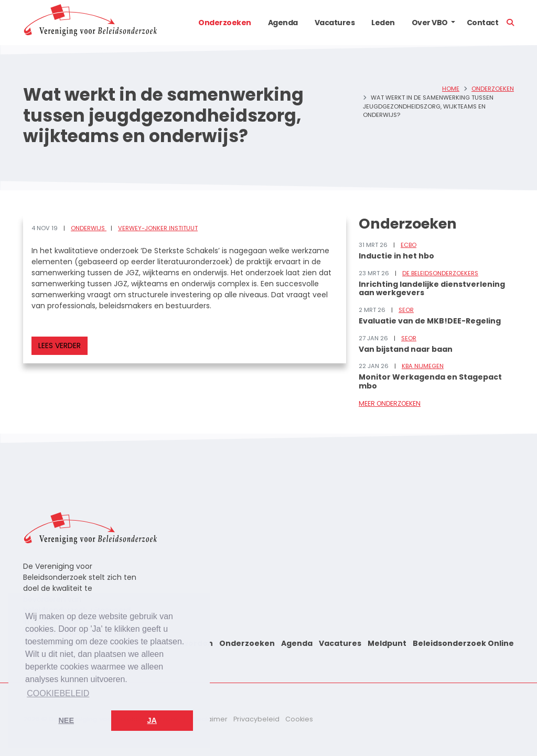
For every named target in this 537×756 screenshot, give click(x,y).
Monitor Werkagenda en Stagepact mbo (430, 381)
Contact (483, 23)
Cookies (299, 719)
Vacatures (335, 23)
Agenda (283, 23)
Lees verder (60, 345)
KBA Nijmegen (423, 366)
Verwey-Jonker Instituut (158, 228)
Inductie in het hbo (396, 256)
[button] (453, 23)
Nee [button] (66, 720)
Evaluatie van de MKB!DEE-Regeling (430, 321)
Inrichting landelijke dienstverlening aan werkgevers (432, 289)
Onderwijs (89, 228)
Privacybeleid (256, 719)
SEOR (406, 310)
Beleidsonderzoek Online (463, 643)
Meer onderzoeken (390, 403)
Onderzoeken (225, 23)
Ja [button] (152, 720)
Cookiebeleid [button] (58, 693)
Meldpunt (387, 643)
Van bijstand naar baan (406, 349)
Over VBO (430, 23)
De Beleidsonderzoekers (440, 273)
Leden (383, 23)
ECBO (409, 245)
